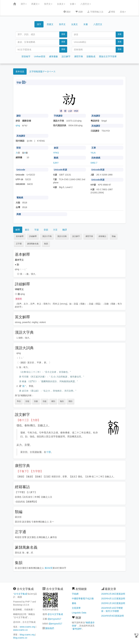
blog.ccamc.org (27, 635)
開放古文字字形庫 (108, 56)
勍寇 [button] (27, 401)
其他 (123, 12)
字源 (36, 230)
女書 (73, 4)
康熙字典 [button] (89, 236)
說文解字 (66, 56)
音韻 (46, 230)
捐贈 (79, 12)
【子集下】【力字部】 (30, 471)
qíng (18, 125)
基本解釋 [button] (20, 236)
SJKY (56, 163)
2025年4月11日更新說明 (113, 599)
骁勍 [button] (70, 401)
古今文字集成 (21, 594)
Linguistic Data (79, 613)
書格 (74, 603)
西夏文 (35, 4)
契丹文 (48, 4)
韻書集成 (91, 56)
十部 (49, 452)
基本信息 (20, 72)
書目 (27, 230)
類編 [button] (114, 236)
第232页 (49, 568)
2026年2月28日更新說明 (113, 594)
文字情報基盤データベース (42, 72)
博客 (112, 12)
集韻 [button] (46, 244)
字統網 (75, 594)
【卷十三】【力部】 (28, 420)
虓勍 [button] (53, 401)
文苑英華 (76, 608)
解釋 (18, 230)
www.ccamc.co (20, 630)
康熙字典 (79, 56)
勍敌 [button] (36, 401)
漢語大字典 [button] (47, 236)
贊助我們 (50, 628)
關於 (67, 12)
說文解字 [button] (76, 236)
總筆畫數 (54, 56)
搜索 (63, 34)
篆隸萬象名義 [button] (33, 244)
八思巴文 (86, 4)
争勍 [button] (19, 401)
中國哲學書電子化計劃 (83, 599)
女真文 (61, 4)
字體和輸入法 (95, 12)
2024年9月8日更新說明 (113, 616)
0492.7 (94, 163)
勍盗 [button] (45, 401)
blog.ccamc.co (20, 638)
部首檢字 (26, 56)
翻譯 (65, 230)
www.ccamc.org (27, 627)
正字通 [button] (19, 244)
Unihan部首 (40, 56)
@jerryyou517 (54, 619)
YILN (93, 153)
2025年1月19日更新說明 (113, 603)
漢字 (24, 4)
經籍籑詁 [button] (102, 236)
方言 (55, 230)
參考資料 (77, 629)
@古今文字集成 (55, 614)
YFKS (56, 153)
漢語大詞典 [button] (62, 236)
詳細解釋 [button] (33, 236)
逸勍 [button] (62, 401)
